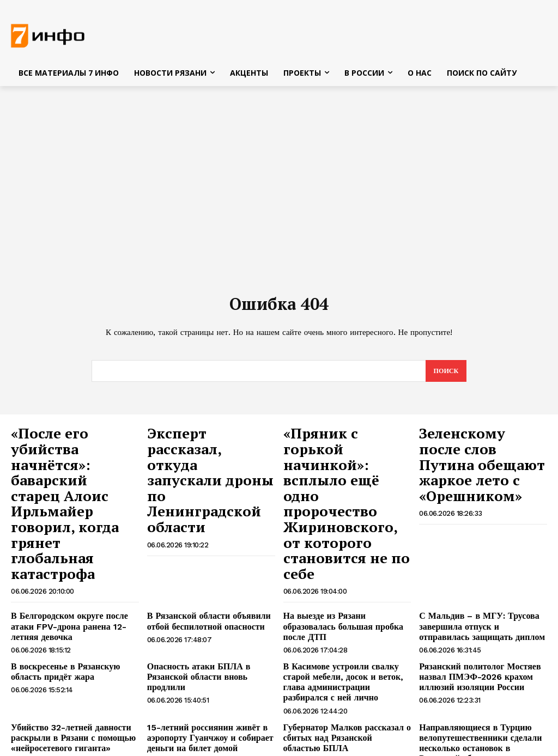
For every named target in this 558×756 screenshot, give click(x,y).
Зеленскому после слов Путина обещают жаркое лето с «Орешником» (481, 452)
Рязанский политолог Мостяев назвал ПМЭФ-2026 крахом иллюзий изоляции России (472, 599)
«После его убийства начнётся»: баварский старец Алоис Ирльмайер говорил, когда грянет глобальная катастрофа (71, 469)
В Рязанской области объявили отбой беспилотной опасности (201, 548)
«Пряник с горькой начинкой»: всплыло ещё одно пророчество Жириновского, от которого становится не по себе (345, 463)
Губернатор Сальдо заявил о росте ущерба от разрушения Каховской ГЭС (71, 710)
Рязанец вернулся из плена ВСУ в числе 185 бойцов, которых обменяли (342, 710)
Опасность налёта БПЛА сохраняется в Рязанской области (205, 706)
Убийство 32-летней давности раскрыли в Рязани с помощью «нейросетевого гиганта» (65, 655)
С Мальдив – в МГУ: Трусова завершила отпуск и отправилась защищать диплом (477, 552)
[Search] (445, 375)
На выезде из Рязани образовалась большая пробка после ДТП (343, 548)
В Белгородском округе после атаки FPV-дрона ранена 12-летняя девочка (73, 552)
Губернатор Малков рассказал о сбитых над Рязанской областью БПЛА (339, 655)
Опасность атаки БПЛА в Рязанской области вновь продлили (211, 595)
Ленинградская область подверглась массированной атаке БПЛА (482, 706)
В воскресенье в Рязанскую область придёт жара (73, 595)
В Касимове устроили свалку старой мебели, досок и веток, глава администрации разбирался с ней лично (347, 603)
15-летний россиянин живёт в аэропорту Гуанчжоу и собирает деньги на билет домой (202, 655)
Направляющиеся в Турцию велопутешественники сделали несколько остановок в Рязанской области (478, 659)
